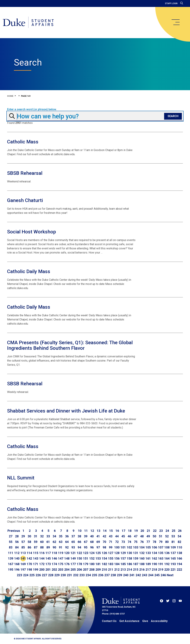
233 (82, 575)
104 (142, 547)
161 (148, 558)
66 (79, 542)
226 (38, 575)
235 (94, 575)
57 (23, 542)
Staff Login (171, 3)
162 (154, 558)
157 (123, 558)
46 (129, 536)
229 (57, 575)
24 (167, 531)
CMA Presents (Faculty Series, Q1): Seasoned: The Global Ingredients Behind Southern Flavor (70, 345)
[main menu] (175, 22)
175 (61, 564)
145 (48, 558)
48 (142, 536)
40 (92, 536)
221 (173, 570)
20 (142, 531)
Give (145, 621)
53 (173, 536)
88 (42, 547)
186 (129, 564)
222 (179, 570)
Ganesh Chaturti (25, 200)
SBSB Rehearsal (25, 173)
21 (148, 531)
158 (129, 558)
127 (111, 553)
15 (111, 531)
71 (111, 542)
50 (154, 536)
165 (173, 558)
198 (29, 570)
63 (61, 542)
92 (67, 547)
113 (23, 553)
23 (161, 531)
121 (73, 553)
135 (161, 553)
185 (123, 564)
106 (154, 547)
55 (11, 542)
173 (48, 564)
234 (88, 575)
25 (174, 531)
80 (167, 542)
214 (129, 570)
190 (154, 564)
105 (148, 547)
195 (11, 570)
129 (123, 553)
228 (51, 575)
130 (129, 553)
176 (67, 564)
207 (86, 570)
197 (23, 570)
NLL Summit (21, 478)
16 (117, 531)
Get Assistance (129, 621)
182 (104, 564)
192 (167, 564)
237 (107, 575)
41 (98, 536)
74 (129, 542)
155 (111, 558)
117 (48, 553)
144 (42, 558)
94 (79, 547)
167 (11, 564)
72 (117, 542)
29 (23, 536)
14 (105, 531)
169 (23, 564)
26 (180, 531)
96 (92, 547)
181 (98, 564)
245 (157, 575)
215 (136, 570)
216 (142, 570)
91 (61, 547)
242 (138, 575)
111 (11, 553)
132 (142, 553)
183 (111, 564)
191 (161, 564)
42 (104, 536)
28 (17, 536)
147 (61, 558)
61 (48, 542)
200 (42, 570)
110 (179, 547)
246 (163, 575)
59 (36, 542)
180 (92, 564)
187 (136, 564)
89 (48, 547)
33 (48, 536)
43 (111, 536)
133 (148, 553)
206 (79, 570)
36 (67, 536)
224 (26, 575)
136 (167, 553)
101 (123, 547)
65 (73, 542)
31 (36, 536)
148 (67, 558)
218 (154, 570)
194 (179, 564)
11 (86, 531)
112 (17, 553)
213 (123, 570)
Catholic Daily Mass (29, 271)
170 (29, 564)
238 (113, 575)
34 (54, 536)
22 (155, 531)
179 (86, 564)
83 (11, 547)
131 (136, 553)
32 (42, 536)
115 (36, 553)
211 (111, 570)
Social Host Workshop (32, 232)
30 (29, 536)
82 (179, 542)
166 (179, 558)
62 (54, 542)
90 (54, 547)
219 (161, 570)
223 (19, 575)
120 (67, 553)
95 (86, 547)
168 (17, 564)
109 (173, 547)
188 (142, 564)
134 (154, 553)
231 (69, 575)
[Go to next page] (170, 575)
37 (73, 536)
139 (11, 558)
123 (86, 553)
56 (17, 542)
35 (61, 536)
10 (80, 531)
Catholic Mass (23, 142)
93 (73, 547)
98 (104, 547)
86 (29, 547)
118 (54, 553)
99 (111, 547)
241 (132, 575)
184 (117, 564)
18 (130, 531)
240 (126, 575)
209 (98, 570)
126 (104, 553)
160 (142, 558)
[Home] (28, 23)
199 (36, 570)
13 (98, 531)
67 (86, 542)
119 (61, 553)
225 (32, 575)
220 (167, 570)
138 (179, 553)
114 (29, 553)
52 (167, 536)
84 (17, 547)
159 (136, 558)
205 (73, 570)
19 (136, 531)
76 (142, 542)
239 (119, 575)
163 (161, 558)
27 (11, 536)
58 (29, 542)
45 (123, 536)
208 (92, 570)
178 (79, 564)
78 (154, 542)
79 (161, 542)
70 (104, 542)
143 (36, 558)
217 (148, 570)
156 (117, 558)
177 (73, 564)
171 (36, 564)
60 (42, 542)
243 (144, 575)
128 (117, 553)
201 (48, 570)
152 (92, 558)
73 (123, 542)
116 (42, 553)
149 (73, 558)
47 (136, 536)
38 (79, 536)
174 (54, 564)
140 (17, 558)
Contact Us (109, 621)
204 (67, 570)
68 (92, 542)
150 (79, 558)
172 (42, 564)
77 (148, 542)
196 (17, 570)
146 (54, 558)
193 (173, 564)
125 (98, 553)
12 (92, 531)
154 (104, 558)
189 (148, 564)
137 (173, 553)
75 (136, 542)
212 (117, 570)
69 (98, 542)
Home (10, 96)
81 (173, 542)
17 (123, 531)
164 (167, 558)
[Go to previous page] (14, 531)
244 (151, 575)
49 (148, 536)
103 (136, 547)
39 (86, 536)
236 (101, 575)
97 (98, 547)
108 (167, 547)
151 (86, 558)
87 (36, 547)
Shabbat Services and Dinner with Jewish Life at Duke (66, 411)
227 (44, 575)
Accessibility (159, 621)
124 (92, 553)
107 (161, 547)
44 (117, 536)
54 (179, 536)
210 (104, 570)
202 (54, 570)
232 (76, 575)
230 (63, 575)
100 (117, 547)
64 (67, 542)
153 (98, 558)
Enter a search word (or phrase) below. (32, 109)
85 (23, 547)
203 (61, 570)
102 (129, 547)
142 (29, 558)
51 (161, 536)
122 (79, 553)
